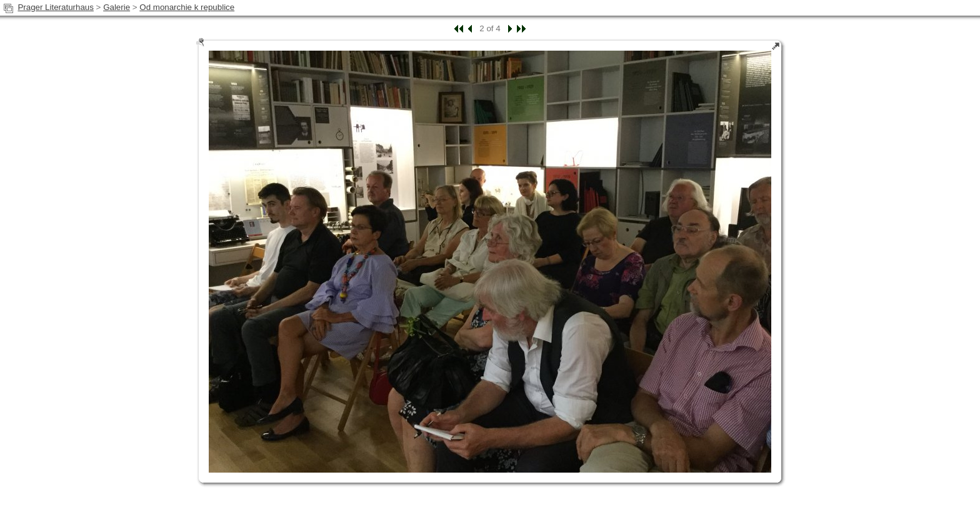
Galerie (117, 7)
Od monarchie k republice (187, 7)
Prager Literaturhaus (56, 7)
